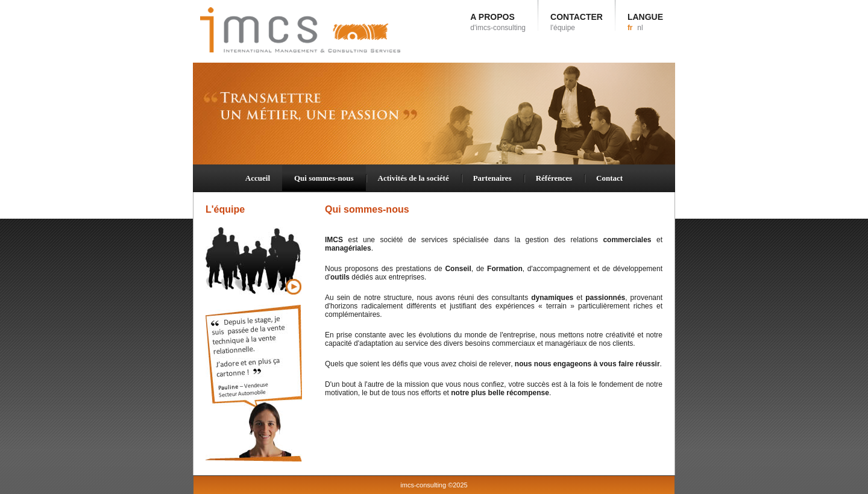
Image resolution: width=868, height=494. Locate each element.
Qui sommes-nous (324, 178)
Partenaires (492, 178)
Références (554, 178)
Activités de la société (414, 178)
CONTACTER (577, 22)
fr (630, 28)
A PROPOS (498, 22)
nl (640, 28)
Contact (609, 178)
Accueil (258, 178)
